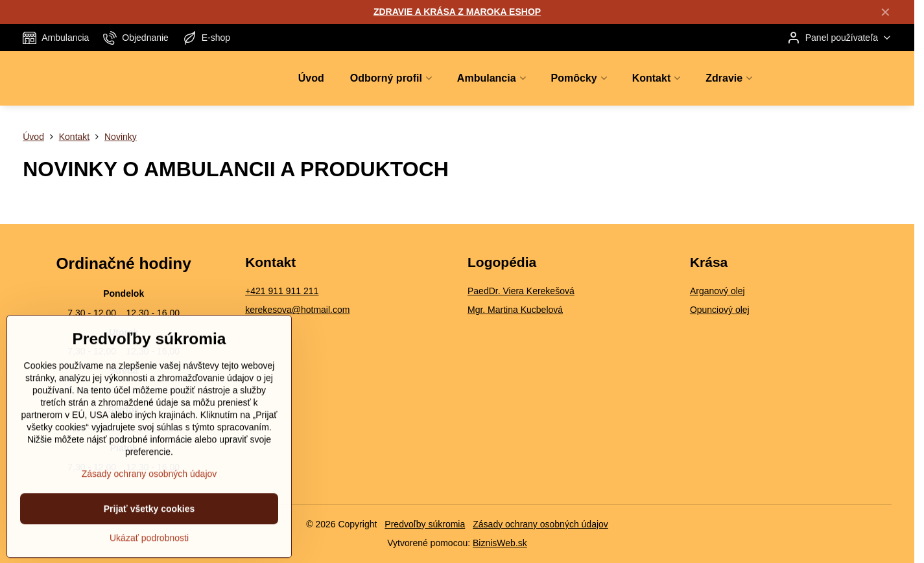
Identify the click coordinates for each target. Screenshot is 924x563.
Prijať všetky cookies (149, 536)
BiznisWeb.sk (500, 543)
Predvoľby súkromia (425, 524)
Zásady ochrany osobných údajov (540, 524)
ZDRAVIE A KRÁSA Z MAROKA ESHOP (457, 12)
